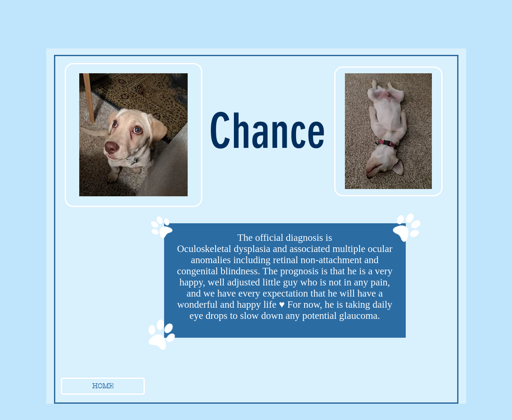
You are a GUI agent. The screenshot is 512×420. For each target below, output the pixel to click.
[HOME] (103, 386)
